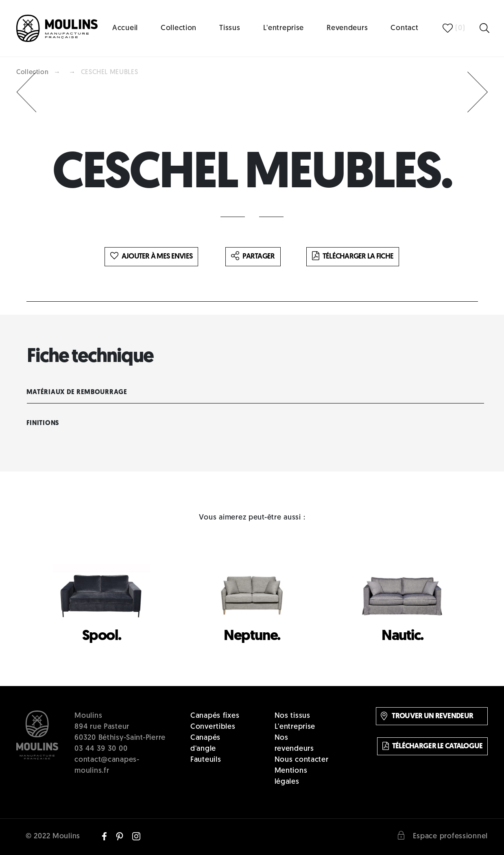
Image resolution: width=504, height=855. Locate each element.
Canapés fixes (215, 716)
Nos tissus (292, 716)
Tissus (230, 28)
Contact (404, 28)
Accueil (125, 28)
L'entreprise (284, 28)
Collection (179, 28)
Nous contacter (302, 760)
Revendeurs (347, 28)
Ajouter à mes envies (152, 256)
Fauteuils (206, 760)
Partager (253, 256)
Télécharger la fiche (353, 256)
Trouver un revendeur (427, 716)
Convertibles (213, 727)
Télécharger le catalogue (433, 746)
